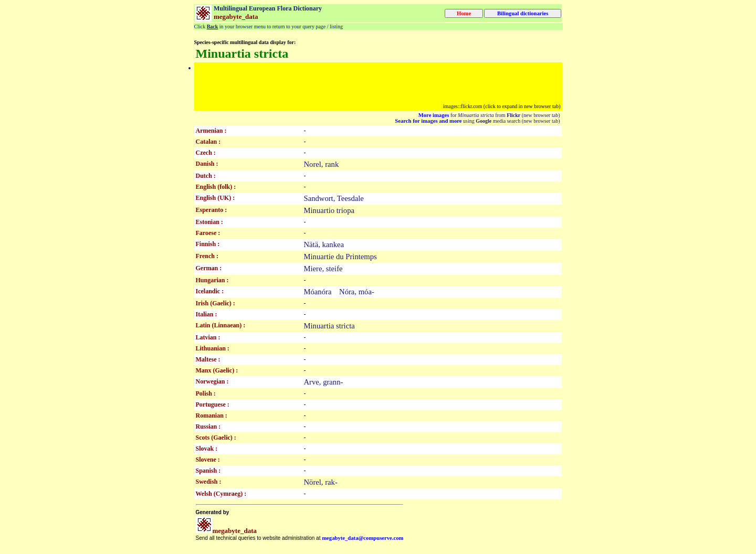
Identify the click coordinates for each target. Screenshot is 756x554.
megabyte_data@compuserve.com (363, 538)
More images (434, 115)
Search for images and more (428, 121)
